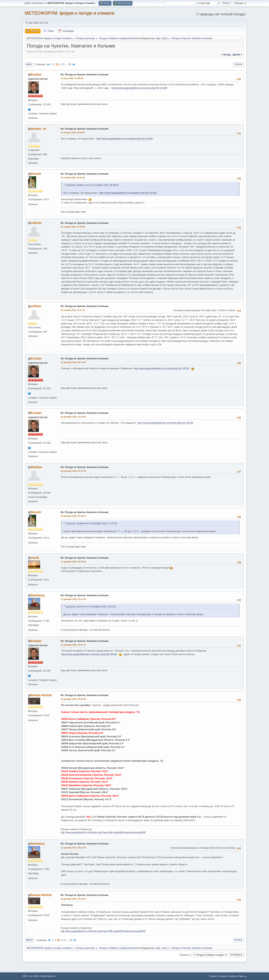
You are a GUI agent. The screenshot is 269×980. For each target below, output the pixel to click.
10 (70, 64)
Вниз (29, 64)
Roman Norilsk (41, 695)
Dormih (36, 174)
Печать (238, 64)
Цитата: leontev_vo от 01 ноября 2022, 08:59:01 (92, 185)
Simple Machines (48, 976)
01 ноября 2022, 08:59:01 (73, 133)
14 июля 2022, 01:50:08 (72, 78)
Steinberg (38, 595)
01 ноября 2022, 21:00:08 (73, 227)
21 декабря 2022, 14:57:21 (73, 645)
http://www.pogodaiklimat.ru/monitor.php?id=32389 (139, 88)
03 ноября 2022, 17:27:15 (73, 310)
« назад (226, 54)
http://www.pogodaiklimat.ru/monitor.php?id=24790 (161, 368)
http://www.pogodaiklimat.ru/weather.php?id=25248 (124, 139)
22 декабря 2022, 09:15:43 (73, 848)
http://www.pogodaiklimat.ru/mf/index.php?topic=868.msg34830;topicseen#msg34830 (103, 832)
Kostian (36, 75)
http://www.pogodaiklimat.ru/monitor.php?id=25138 (165, 423)
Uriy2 (164, 38)
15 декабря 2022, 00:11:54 (73, 362)
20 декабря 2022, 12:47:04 (73, 471)
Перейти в (185, 955)
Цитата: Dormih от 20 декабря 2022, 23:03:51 (91, 607)
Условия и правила (228, 976)
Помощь (213, 976)
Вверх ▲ (242, 976)
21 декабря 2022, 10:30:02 (73, 562)
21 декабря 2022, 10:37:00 (73, 599)
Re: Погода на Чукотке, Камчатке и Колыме (85, 75)
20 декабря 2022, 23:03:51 (73, 516)
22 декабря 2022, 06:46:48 (73, 699)
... (67, 64)
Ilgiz (158, 38)
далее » (238, 54)
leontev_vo (38, 129)
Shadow (36, 467)
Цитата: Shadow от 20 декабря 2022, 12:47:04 (92, 523)
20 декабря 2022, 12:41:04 (73, 417)
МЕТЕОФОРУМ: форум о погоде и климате (69, 13)
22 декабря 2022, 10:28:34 (73, 899)
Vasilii (35, 558)
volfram (36, 223)
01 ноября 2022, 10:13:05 (73, 178)
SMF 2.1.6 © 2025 (31, 976)
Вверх (29, 940)
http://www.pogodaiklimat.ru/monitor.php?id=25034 (89, 654)
